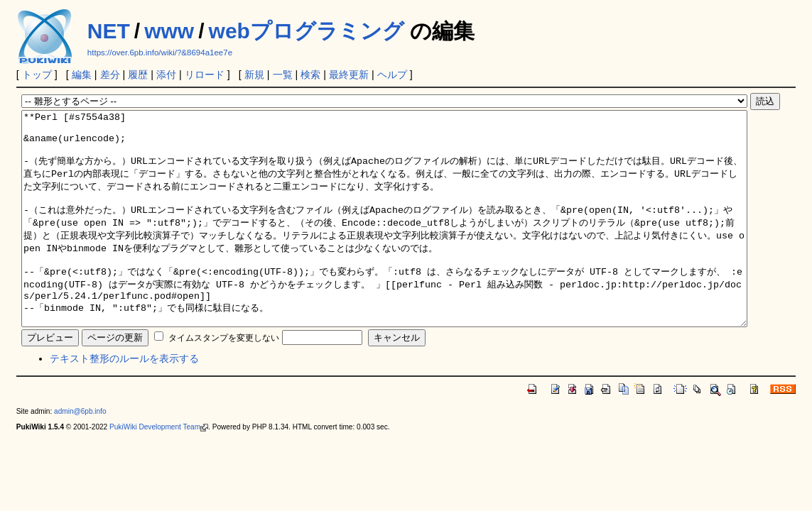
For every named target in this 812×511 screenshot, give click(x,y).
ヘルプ (392, 75)
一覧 (283, 75)
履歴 (138, 75)
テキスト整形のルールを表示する (124, 401)
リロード (205, 75)
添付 (166, 75)
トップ (37, 75)
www (169, 31)
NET (109, 31)
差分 (110, 75)
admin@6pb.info (80, 454)
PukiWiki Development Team (159, 469)
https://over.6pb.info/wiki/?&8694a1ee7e (160, 53)
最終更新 (349, 75)
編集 (82, 75)
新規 (254, 75)
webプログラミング (307, 31)
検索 (310, 75)
